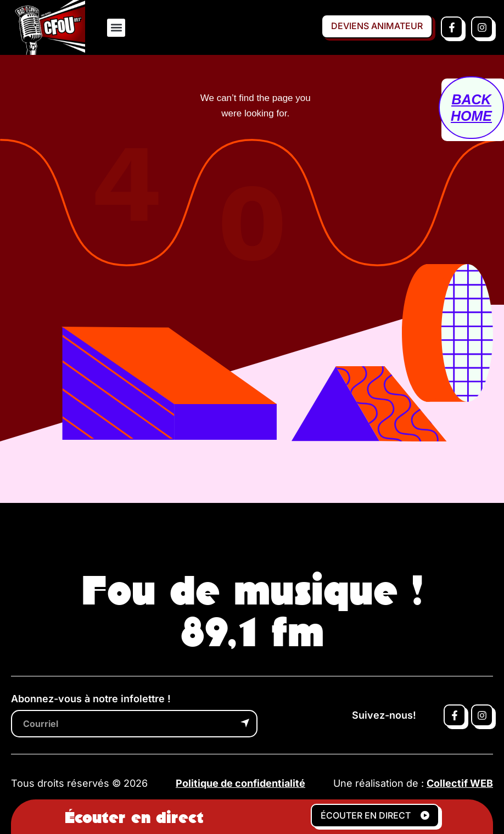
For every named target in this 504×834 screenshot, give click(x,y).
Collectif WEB (460, 783)
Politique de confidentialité (240, 783)
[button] (116, 28)
